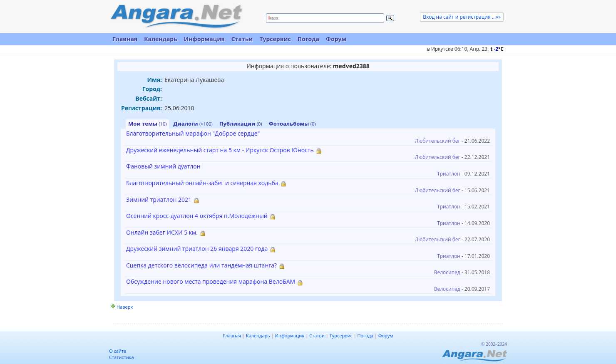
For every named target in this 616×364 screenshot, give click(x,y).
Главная (125, 39)
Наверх (125, 307)
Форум (336, 39)
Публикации (241, 124)
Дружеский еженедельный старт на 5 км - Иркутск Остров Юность (220, 150)
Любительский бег (438, 141)
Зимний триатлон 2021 (159, 199)
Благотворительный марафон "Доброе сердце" (193, 133)
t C (497, 49)
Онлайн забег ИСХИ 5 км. (162, 232)
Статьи (242, 39)
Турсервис (275, 39)
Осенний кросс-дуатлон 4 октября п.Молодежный (197, 216)
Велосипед (447, 272)
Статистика (122, 357)
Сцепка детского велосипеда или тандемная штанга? (201, 265)
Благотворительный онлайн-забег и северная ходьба (202, 183)
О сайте (118, 351)
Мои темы (147, 124)
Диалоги (193, 124)
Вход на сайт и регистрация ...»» (462, 17)
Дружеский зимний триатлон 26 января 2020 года (197, 249)
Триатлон (449, 174)
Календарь (161, 39)
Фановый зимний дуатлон (163, 166)
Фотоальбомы (292, 124)
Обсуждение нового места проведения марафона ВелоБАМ (211, 281)
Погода (308, 39)
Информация (204, 39)
